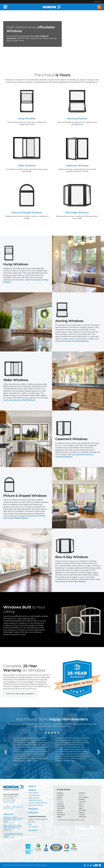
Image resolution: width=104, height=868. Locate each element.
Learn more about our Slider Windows (19, 400)
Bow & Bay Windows (36, 805)
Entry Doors (33, 809)
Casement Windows (35, 800)
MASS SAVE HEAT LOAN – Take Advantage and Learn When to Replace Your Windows (13, 827)
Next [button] (98, 751)
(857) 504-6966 (9, 802)
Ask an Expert (33, 827)
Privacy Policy (38, 865)
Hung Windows (34, 793)
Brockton (60, 802)
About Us (32, 786)
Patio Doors (33, 813)
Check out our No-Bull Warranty (20, 694)
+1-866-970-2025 (10, 800)
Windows (32, 790)
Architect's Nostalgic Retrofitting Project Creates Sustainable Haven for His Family (13, 819)
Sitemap (44, 865)
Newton (82, 795)
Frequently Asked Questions (38, 819)
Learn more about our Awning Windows (72, 341)
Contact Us (97, 2)
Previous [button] (6, 751)
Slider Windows (34, 798)
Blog (30, 824)
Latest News (8, 814)
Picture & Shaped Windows (38, 803)
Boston (59, 799)
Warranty (31, 822)
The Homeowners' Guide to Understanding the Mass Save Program (13, 835)
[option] (31, 751)
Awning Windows (34, 795)
